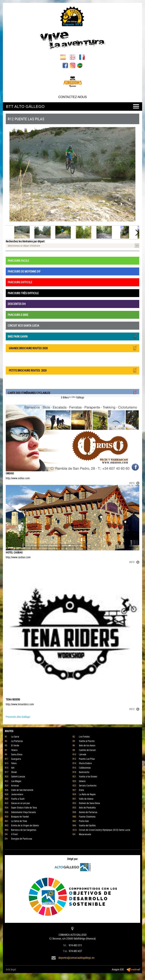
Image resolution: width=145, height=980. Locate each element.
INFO (134, 483)
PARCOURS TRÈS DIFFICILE (23, 293)
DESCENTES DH (17, 304)
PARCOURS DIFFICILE (20, 282)
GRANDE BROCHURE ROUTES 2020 (72, 348)
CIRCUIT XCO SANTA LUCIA (23, 325)
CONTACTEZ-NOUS (72, 97)
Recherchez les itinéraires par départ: (25, 241)
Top (2, 975)
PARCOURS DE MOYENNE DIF (24, 271)
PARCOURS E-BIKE (18, 315)
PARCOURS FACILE (18, 261)
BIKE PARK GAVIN (72, 336)
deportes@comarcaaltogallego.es (76, 958)
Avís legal (11, 969)
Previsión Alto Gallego (18, 717)
